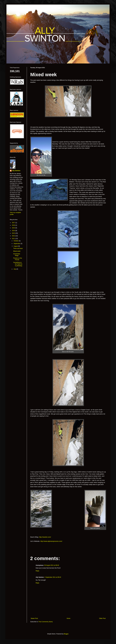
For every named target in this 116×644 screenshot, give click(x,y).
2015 (14, 228)
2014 (14, 231)
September (17, 244)
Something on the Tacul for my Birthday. (18, 264)
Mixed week (17, 251)
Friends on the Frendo (18, 259)
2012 (14, 236)
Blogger (66, 634)
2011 (14, 239)
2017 (14, 223)
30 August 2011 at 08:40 (52, 565)
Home (69, 618)
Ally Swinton (16, 171)
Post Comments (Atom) (46, 622)
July (15, 269)
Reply (37, 571)
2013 (14, 233)
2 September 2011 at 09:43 (53, 577)
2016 (14, 225)
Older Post (102, 618)
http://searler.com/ (45, 537)
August (16, 246)
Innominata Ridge (17, 255)
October (16, 241)
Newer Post (34, 618)
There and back (18, 248)
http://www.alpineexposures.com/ (51, 541)
